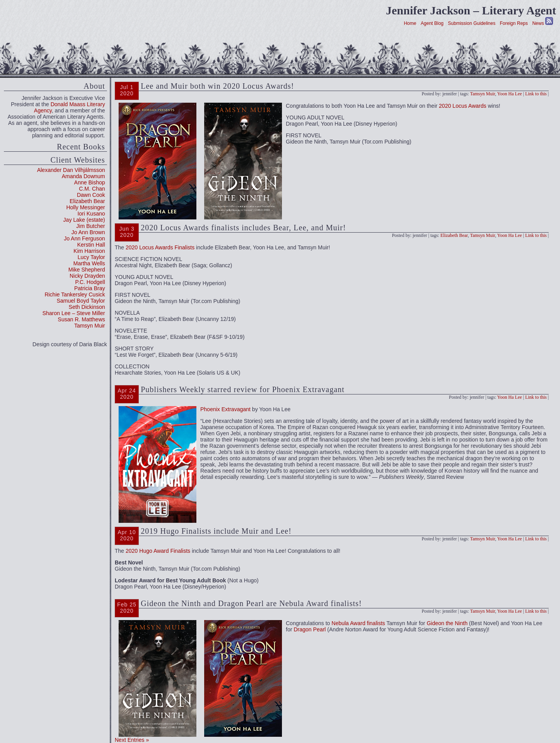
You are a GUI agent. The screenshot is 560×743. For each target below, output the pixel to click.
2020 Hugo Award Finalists (158, 551)
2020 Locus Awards (463, 106)
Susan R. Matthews (81, 319)
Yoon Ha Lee (510, 94)
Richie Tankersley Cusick (75, 294)
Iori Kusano (91, 214)
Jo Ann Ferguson (84, 238)
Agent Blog (432, 23)
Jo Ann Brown (88, 232)
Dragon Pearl (310, 629)
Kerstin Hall (91, 245)
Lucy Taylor (91, 257)
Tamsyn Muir (90, 326)
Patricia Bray (90, 288)
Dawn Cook (91, 195)
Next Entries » (132, 740)
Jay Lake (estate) (84, 220)
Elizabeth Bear (87, 201)
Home (410, 23)
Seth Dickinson (87, 307)
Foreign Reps (514, 23)
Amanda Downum (83, 176)
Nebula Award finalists (358, 623)
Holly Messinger (86, 207)
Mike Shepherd (87, 270)
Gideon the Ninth (447, 623)
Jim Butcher (91, 226)
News (538, 23)
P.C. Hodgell (90, 282)
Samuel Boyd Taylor (81, 301)
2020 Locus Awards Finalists (160, 247)
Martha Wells (89, 263)
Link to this (536, 94)
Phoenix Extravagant (225, 409)
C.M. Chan (92, 189)
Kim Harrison (89, 251)
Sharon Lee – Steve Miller (74, 313)
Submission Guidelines (472, 23)
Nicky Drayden (87, 276)
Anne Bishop (90, 182)
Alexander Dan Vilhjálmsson (71, 170)
